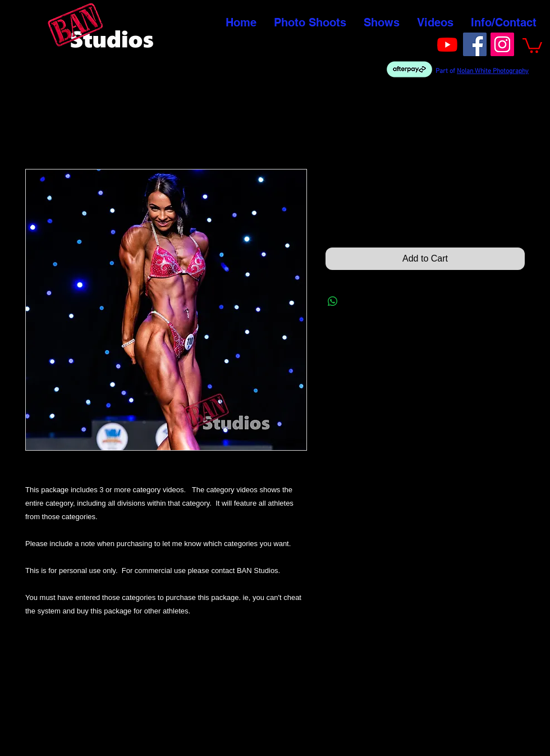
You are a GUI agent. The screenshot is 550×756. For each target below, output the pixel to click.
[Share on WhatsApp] (333, 301)
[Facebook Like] (412, 43)
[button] (532, 45)
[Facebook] (475, 44)
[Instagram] (502, 44)
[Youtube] (447, 44)
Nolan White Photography (493, 71)
